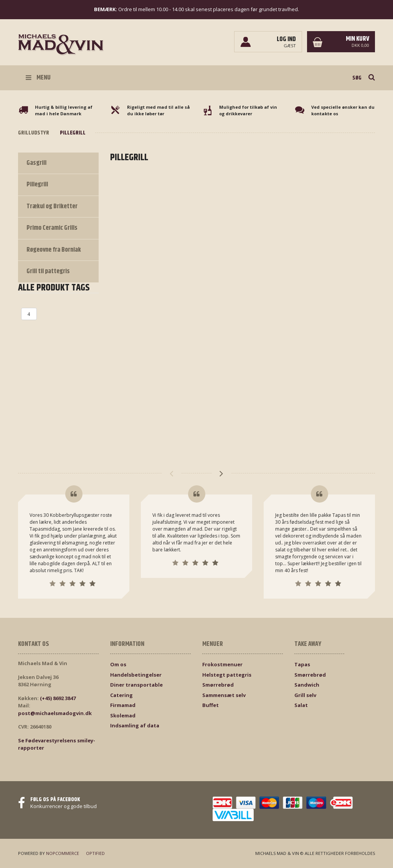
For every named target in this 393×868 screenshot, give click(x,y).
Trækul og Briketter (52, 206)
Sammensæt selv (224, 695)
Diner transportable (136, 685)
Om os (118, 664)
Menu (38, 78)
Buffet (211, 705)
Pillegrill (37, 184)
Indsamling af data (135, 725)
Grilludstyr (34, 133)
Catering (121, 695)
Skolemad (123, 715)
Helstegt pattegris (227, 675)
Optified (95, 853)
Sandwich (307, 685)
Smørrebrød (218, 685)
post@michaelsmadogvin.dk (55, 713)
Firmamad (123, 705)
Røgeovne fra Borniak (54, 250)
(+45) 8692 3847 (58, 698)
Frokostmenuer (222, 664)
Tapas (302, 664)
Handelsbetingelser (136, 675)
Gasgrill (36, 163)
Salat (301, 705)
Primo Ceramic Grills (52, 228)
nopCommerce (63, 853)
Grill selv (305, 695)
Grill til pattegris (48, 271)
